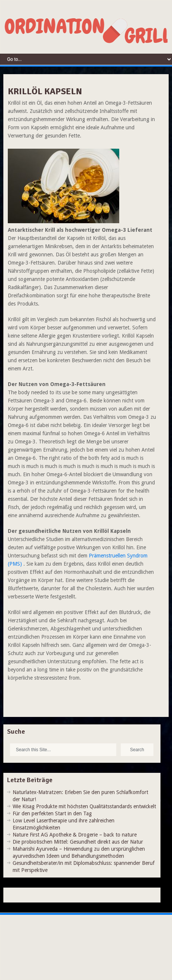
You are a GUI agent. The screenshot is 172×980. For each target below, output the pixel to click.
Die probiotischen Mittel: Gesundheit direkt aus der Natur (78, 842)
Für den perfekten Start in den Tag (52, 813)
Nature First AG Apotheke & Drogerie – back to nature (75, 835)
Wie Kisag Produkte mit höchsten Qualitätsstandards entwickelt (84, 806)
